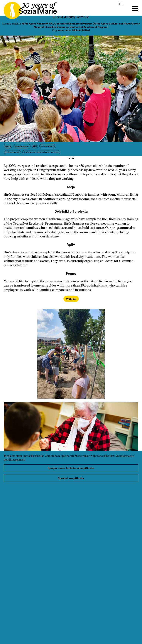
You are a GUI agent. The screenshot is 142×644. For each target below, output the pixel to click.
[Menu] (135, 9)
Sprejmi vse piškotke (71, 478)
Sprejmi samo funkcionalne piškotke (71, 468)
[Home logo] (28, 9)
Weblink (71, 299)
